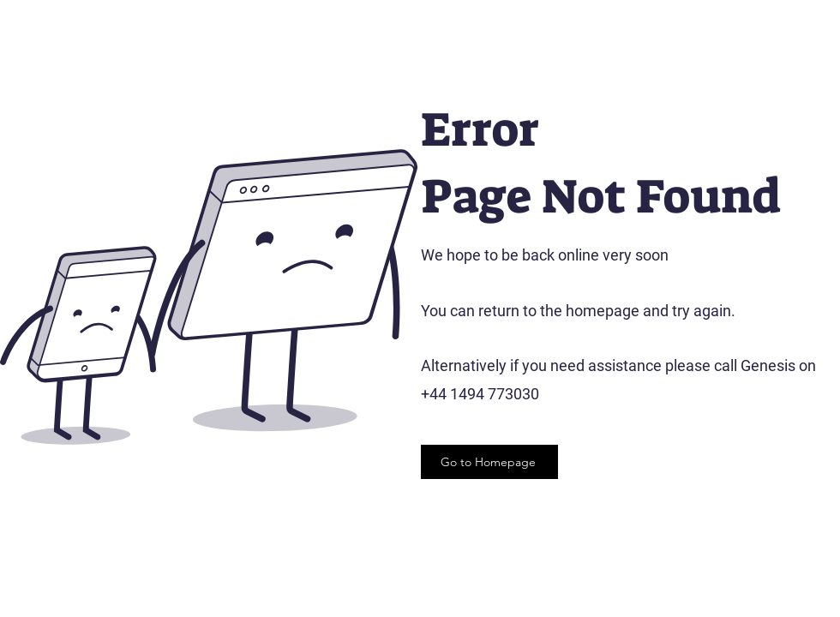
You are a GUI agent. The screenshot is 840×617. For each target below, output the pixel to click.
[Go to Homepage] (489, 462)
